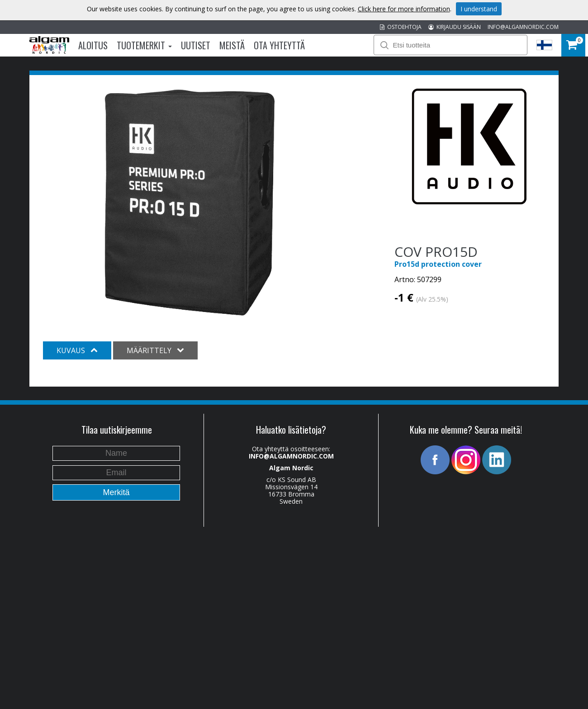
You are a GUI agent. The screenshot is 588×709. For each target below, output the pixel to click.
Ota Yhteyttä (279, 45)
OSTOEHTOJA (401, 27)
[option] (190, 203)
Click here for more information (404, 9)
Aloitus (93, 45)
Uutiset (196, 45)
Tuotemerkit (144, 45)
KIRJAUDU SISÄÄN (455, 27)
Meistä (232, 45)
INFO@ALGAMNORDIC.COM (523, 27)
